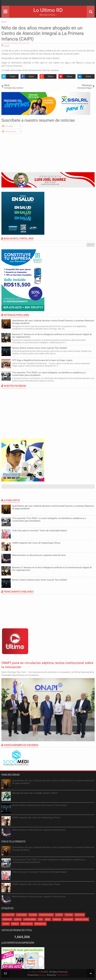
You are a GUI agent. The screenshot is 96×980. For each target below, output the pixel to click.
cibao (48, 919)
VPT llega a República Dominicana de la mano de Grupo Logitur (42, 360)
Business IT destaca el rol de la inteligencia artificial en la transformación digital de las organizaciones (52, 336)
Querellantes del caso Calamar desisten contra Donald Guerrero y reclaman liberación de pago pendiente (53, 782)
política (18, 919)
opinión (59, 915)
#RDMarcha (40, 924)
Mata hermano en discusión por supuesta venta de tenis (39, 555)
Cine (40, 919)
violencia (57, 919)
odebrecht (7, 919)
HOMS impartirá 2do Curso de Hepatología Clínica (36, 543)
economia (80, 915)
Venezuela (68, 919)
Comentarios (9, 132)
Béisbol (15, 924)
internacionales (46, 915)
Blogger (42, 975)
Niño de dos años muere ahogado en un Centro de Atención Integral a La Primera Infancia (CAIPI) (42, 33)
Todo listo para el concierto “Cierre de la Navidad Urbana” (40, 531)
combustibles (30, 919)
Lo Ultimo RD (48, 10)
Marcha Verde (82, 919)
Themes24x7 (62, 975)
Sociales (33, 915)
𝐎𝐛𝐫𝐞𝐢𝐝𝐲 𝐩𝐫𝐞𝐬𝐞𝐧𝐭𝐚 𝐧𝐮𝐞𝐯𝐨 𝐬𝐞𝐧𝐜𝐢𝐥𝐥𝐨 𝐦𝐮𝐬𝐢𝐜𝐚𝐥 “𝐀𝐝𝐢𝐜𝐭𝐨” (35, 793)
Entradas (8, 126)
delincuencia (27, 924)
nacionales (22, 915)
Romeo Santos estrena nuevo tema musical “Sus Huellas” (40, 348)
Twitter (6, 924)
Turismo (69, 915)
